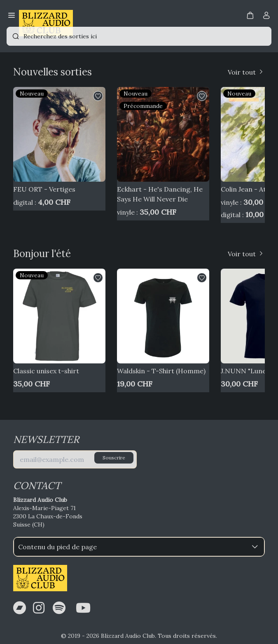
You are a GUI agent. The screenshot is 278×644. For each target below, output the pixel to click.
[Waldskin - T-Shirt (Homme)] (163, 316)
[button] (250, 15)
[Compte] (266, 17)
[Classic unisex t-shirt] (59, 316)
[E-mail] (75, 459)
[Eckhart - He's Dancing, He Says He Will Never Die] (163, 134)
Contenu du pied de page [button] (139, 547)
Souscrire (114, 458)
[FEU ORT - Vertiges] (59, 134)
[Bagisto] (46, 16)
